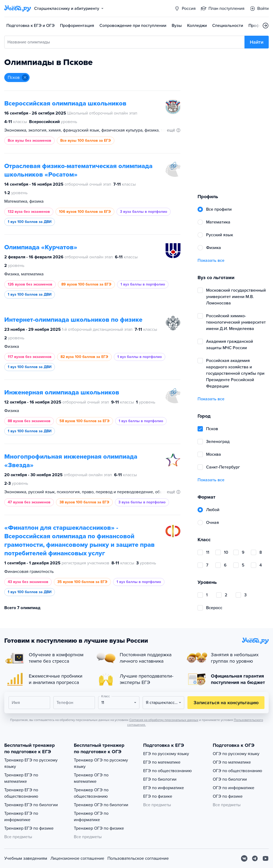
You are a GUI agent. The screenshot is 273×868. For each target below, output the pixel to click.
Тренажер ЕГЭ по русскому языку (31, 763)
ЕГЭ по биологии (160, 779)
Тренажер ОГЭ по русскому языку (101, 763)
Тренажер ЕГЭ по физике (29, 828)
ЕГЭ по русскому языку (166, 754)
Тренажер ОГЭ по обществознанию (91, 793)
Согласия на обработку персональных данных (164, 720)
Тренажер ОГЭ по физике (99, 828)
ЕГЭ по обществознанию (167, 771)
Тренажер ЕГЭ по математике (21, 778)
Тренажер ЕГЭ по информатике (21, 817)
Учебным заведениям (26, 858)
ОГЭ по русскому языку (236, 754)
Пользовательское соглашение (138, 858)
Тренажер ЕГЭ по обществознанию (21, 793)
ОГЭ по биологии (230, 779)
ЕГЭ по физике (158, 796)
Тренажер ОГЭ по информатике (91, 817)
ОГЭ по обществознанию (237, 771)
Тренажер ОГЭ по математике (91, 778)
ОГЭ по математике (232, 762)
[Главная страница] (18, 9)
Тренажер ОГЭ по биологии (101, 805)
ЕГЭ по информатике (164, 788)
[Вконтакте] (244, 858)
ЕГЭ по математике (162, 762)
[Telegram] (255, 858)
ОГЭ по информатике (234, 788)
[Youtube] (266, 858)
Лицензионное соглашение (77, 858)
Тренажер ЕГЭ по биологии (31, 805)
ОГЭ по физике (228, 796)
